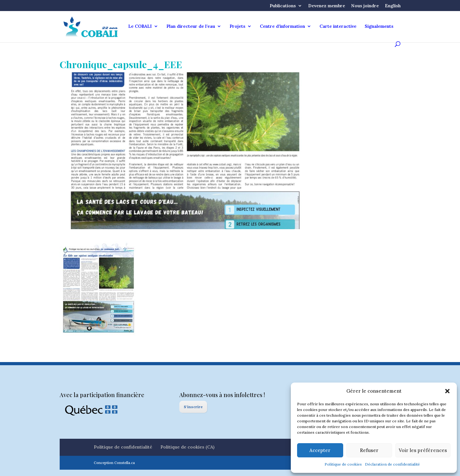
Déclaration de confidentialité (392, 464)
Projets (237, 27)
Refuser (369, 450)
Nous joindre (365, 6)
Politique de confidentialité (123, 447)
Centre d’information (282, 27)
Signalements (379, 27)
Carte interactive (338, 27)
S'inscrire (193, 407)
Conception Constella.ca (114, 463)
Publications (283, 6)
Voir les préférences (423, 450)
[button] (447, 391)
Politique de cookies (343, 464)
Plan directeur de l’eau (191, 27)
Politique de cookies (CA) (187, 447)
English (393, 6)
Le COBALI (140, 27)
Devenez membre (327, 6)
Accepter (320, 450)
